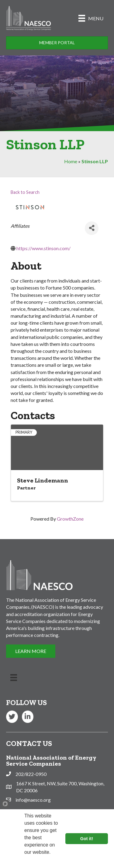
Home (71, 161)
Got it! (87, 839)
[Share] (92, 228)
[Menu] (91, 18)
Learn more (38, 860)
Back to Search (25, 192)
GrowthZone (70, 519)
